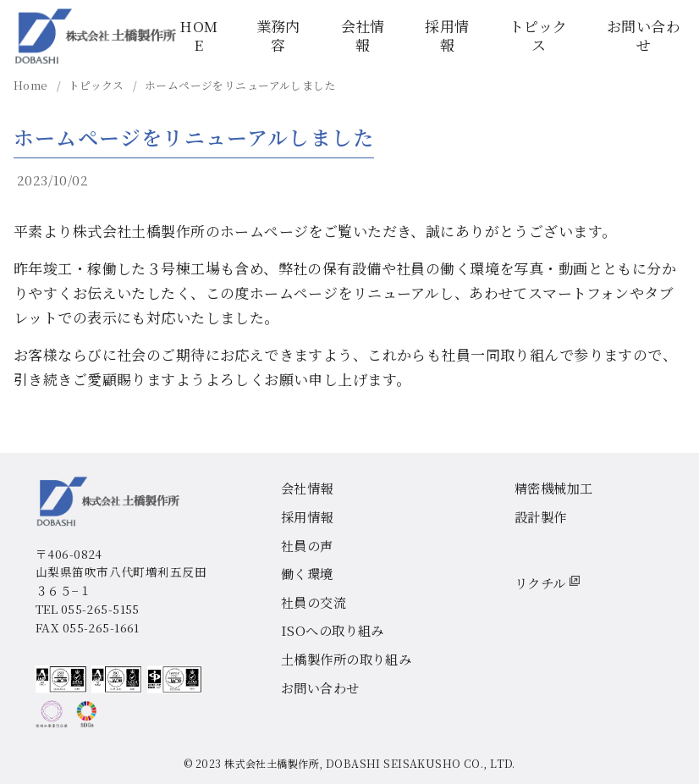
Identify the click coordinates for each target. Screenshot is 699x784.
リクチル (547, 581)
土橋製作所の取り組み (346, 659)
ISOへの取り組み (333, 630)
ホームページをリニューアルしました (240, 85)
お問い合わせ (644, 35)
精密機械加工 (554, 488)
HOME (198, 35)
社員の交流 (314, 602)
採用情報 (447, 35)
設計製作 (541, 516)
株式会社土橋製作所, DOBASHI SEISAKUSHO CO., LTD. (370, 764)
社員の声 (307, 545)
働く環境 (307, 573)
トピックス (539, 35)
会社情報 (363, 35)
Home (32, 85)
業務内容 (278, 35)
